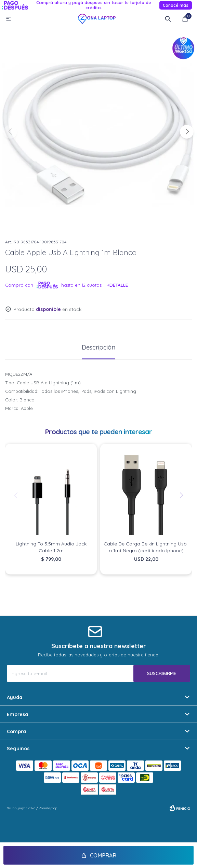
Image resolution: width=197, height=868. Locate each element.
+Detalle (117, 285)
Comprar (103, 855)
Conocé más (176, 5)
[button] (187, 132)
